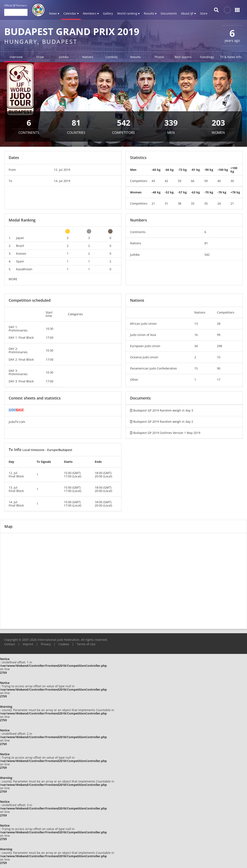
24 (219, 203)
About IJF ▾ (188, 13)
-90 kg (209, 170)
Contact (10, 644)
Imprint (28, 644)
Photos (159, 57)
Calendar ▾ (71, 13)
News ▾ (54, 13)
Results (135, 57)
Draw (40, 57)
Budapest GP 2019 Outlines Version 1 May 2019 (165, 433)
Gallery (108, 13)
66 (193, 181)
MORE (13, 279)
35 (206, 203)
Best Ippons (183, 57)
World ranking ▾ (128, 13)
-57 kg (182, 192)
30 (232, 181)
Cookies (64, 644)
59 (180, 181)
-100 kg (223, 170)
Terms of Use (86, 644)
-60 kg (156, 170)
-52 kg (169, 192)
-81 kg (195, 170)
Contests (112, 57)
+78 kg (235, 192)
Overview (16, 57)
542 (207, 255)
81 (206, 243)
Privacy (46, 644)
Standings (207, 57)
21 (153, 203)
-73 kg (182, 170)
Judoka (64, 57)
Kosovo (21, 253)
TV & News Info (231, 57)
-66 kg (169, 170)
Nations (88, 57)
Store (204, 13)
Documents (169, 13)
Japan (20, 238)
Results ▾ (150, 13)
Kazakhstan (24, 269)
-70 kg (209, 192)
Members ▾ (91, 13)
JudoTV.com (17, 422)
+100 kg (234, 170)
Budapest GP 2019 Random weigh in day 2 (162, 422)
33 (193, 203)
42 (166, 181)
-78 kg (222, 192)
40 (219, 181)
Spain (20, 261)
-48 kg (156, 192)
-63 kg (195, 192)
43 (153, 181)
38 (180, 203)
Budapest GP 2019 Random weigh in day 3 (162, 410)
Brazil (20, 246)
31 (166, 203)
